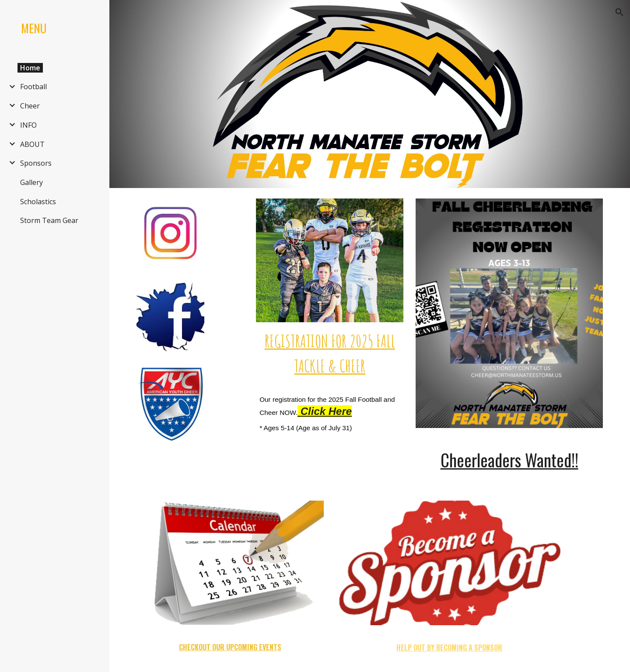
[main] (330, 353)
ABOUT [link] (32, 144)
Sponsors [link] (36, 163)
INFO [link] (28, 125)
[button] (619, 12)
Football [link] (33, 87)
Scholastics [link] (38, 202)
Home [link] (30, 68)
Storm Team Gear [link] (49, 220)
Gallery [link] (31, 182)
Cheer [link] (30, 106)
